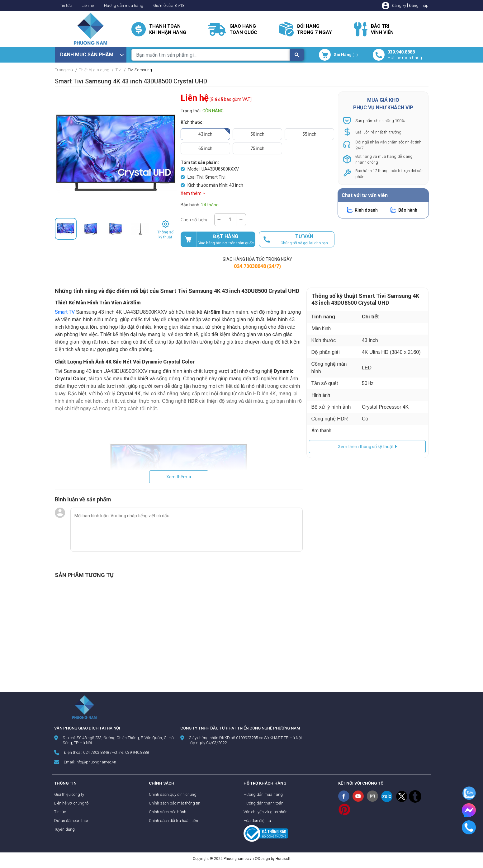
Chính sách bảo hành (168, 812)
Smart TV (65, 312)
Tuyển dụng (64, 829)
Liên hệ (88, 5)
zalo (387, 796)
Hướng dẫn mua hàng (124, 5)
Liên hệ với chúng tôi (72, 803)
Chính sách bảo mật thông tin (175, 803)
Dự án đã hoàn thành (73, 821)
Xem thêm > (193, 193)
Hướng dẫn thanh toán (263, 803)
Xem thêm (179, 477)
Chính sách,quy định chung (173, 794)
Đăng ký (399, 5)
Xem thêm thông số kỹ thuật (367, 447)
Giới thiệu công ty (69, 794)
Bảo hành (408, 210)
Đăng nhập (419, 5)
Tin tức (66, 5)
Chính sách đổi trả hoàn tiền (173, 821)
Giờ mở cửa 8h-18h (170, 5)
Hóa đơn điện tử (257, 821)
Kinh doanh (366, 210)
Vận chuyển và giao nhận (265, 812)
